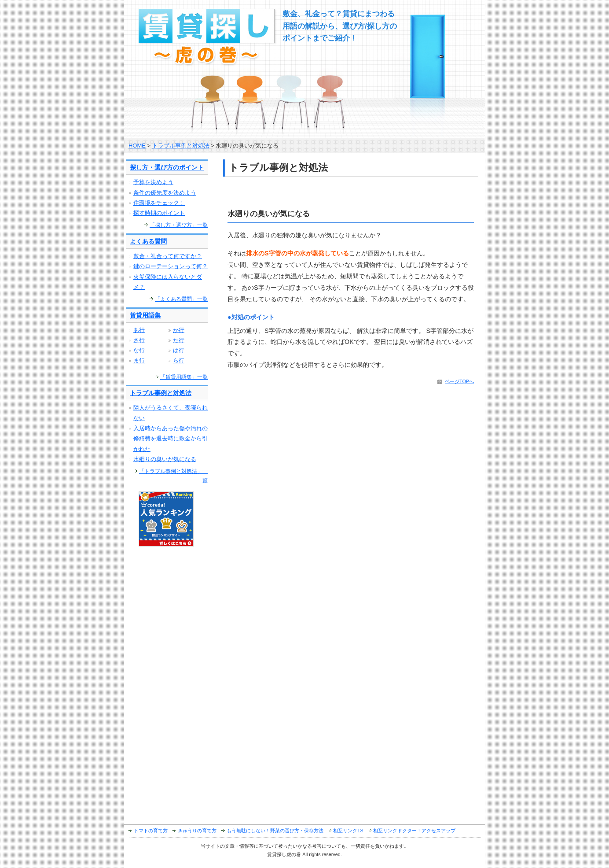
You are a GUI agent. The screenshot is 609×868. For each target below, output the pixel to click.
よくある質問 (148, 241)
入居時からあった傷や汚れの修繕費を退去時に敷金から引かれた (171, 439)
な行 (139, 350)
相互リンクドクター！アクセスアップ (414, 831)
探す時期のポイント (159, 213)
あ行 (139, 330)
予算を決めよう (153, 182)
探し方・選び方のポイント (167, 167)
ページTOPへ (459, 381)
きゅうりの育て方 (197, 831)
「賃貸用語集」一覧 (184, 377)
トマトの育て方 (151, 831)
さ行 (139, 340)
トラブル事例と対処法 (181, 146)
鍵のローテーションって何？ (171, 266)
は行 (179, 350)
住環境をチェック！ (159, 203)
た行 (179, 340)
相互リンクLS (348, 831)
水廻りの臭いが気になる (165, 459)
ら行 (179, 360)
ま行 (139, 360)
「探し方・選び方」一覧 (179, 225)
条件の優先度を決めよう (165, 193)
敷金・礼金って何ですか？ (168, 256)
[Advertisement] (326, 195)
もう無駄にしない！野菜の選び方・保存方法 (275, 831)
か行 (179, 330)
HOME (137, 146)
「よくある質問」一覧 (181, 299)
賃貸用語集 (145, 315)
